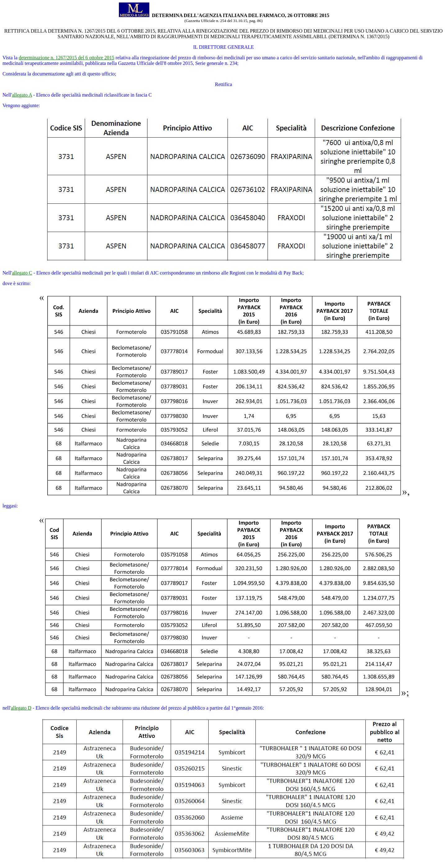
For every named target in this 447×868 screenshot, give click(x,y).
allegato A (22, 95)
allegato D (21, 708)
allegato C (22, 273)
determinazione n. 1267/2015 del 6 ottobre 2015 (66, 58)
